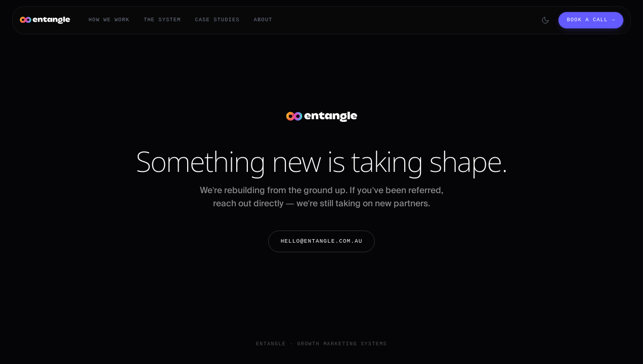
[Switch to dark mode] (545, 20)
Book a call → (591, 20)
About (263, 20)
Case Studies (217, 20)
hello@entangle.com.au (322, 241)
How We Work (109, 20)
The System (162, 20)
